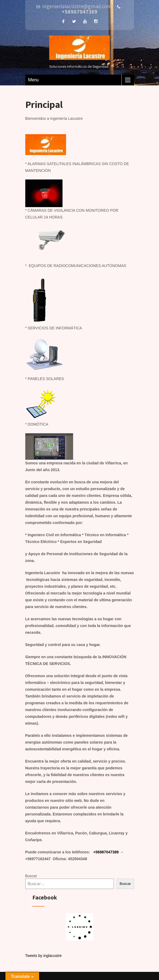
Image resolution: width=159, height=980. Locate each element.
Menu (33, 80)
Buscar (31, 876)
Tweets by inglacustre (44, 956)
